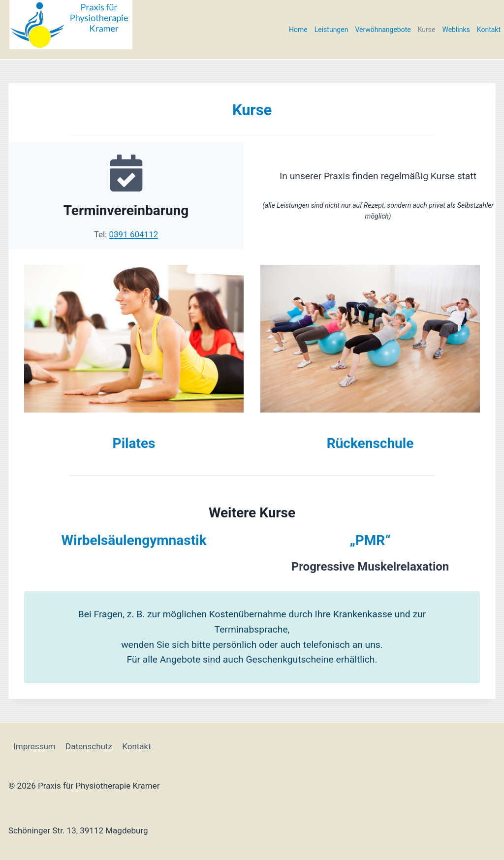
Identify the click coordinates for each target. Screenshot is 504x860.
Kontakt (489, 30)
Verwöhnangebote (383, 30)
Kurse (427, 30)
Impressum (34, 746)
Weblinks (456, 30)
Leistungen (331, 30)
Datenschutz (89, 746)
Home (298, 30)
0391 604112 (134, 234)
